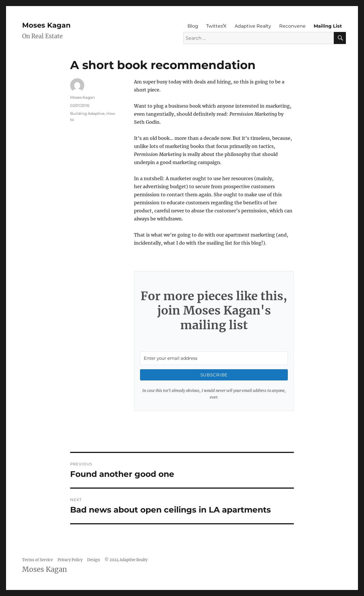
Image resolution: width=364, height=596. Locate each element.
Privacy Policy (70, 560)
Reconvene (292, 26)
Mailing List (328, 26)
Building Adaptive (87, 113)
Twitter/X (216, 26)
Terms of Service (38, 560)
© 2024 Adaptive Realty (126, 560)
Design (94, 560)
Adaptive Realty (253, 26)
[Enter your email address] (214, 358)
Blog (193, 26)
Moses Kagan (46, 25)
